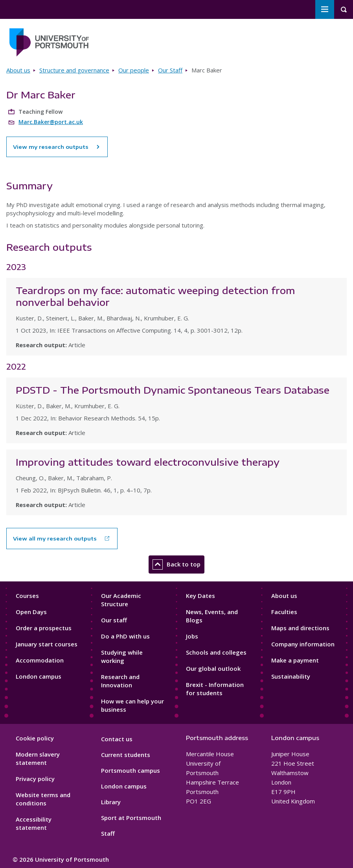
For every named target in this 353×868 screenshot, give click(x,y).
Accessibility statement (34, 823)
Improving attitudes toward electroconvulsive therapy (148, 462)
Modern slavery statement (38, 758)
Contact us (117, 739)
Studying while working (122, 656)
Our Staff (170, 70)
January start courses (47, 644)
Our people (134, 70)
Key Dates (200, 596)
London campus (39, 676)
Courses (27, 596)
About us (18, 70)
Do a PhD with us (125, 636)
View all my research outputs (55, 539)
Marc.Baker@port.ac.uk (51, 122)
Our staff (114, 620)
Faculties (284, 612)
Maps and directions (300, 628)
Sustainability (291, 676)
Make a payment (295, 660)
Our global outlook (213, 668)
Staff (108, 833)
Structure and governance (74, 70)
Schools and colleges (216, 652)
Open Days (31, 612)
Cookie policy (35, 738)
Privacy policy (35, 779)
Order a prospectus (44, 628)
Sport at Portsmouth (131, 818)
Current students (126, 755)
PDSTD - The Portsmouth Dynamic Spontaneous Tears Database (173, 390)
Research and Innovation (120, 681)
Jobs (192, 636)
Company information (303, 644)
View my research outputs (57, 147)
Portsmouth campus (131, 770)
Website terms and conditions (43, 799)
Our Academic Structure (121, 600)
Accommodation (40, 660)
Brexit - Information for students (215, 689)
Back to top (176, 564)
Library (111, 802)
